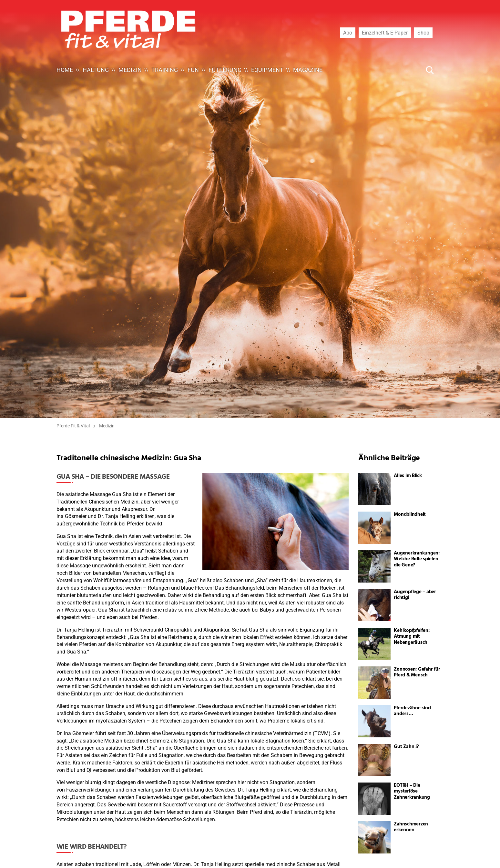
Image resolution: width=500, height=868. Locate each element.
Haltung (96, 70)
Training (165, 70)
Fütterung (225, 70)
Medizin (130, 70)
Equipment (267, 70)
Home (65, 70)
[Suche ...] (410, 70)
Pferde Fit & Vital (73, 426)
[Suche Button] (430, 70)
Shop (423, 33)
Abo (348, 33)
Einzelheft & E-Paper (385, 33)
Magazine (308, 70)
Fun (193, 70)
